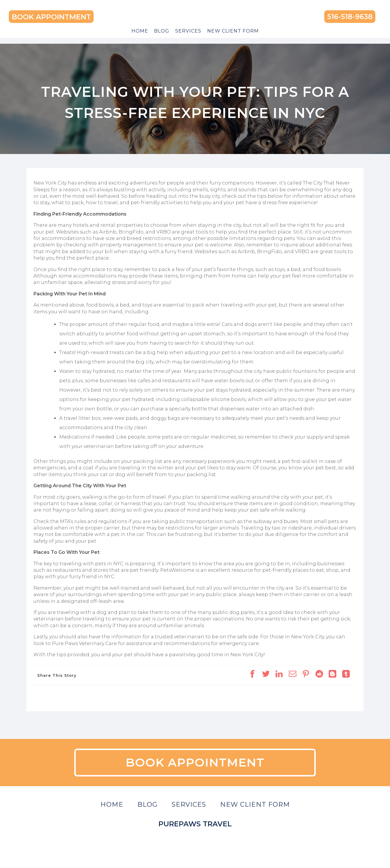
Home (140, 31)
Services (188, 31)
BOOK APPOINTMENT (51, 17)
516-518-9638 (350, 17)
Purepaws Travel (195, 824)
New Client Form (233, 31)
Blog (162, 31)
